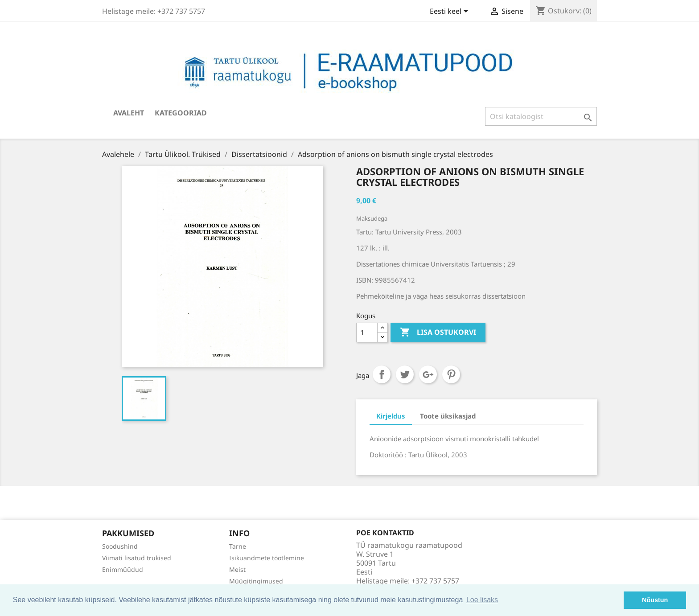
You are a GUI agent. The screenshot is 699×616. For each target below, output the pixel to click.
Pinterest (451, 374)
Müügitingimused (256, 581)
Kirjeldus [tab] (391, 416)
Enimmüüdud (123, 569)
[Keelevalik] (450, 12)
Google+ (428, 374)
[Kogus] (367, 333)
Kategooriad (181, 113)
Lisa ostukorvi (438, 333)
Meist (237, 569)
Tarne (238, 546)
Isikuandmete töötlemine (267, 558)
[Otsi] (541, 116)
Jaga (382, 374)
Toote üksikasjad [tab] (448, 416)
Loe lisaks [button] (482, 600)
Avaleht (129, 113)
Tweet (405, 374)
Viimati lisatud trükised (137, 558)
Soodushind (120, 546)
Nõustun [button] (655, 600)
